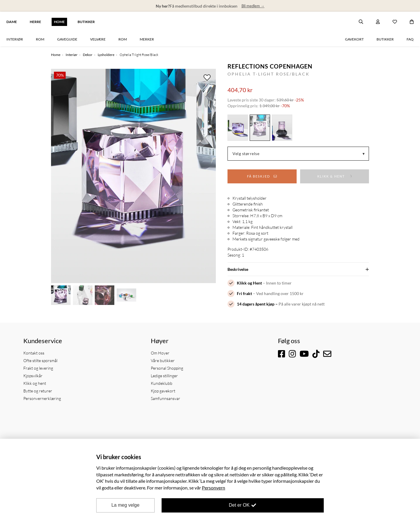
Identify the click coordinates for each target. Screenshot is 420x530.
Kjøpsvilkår (33, 376)
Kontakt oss (34, 353)
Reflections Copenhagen (270, 66)
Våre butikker (163, 360)
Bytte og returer (38, 391)
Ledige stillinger (164, 376)
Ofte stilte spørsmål (40, 360)
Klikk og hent (35, 383)
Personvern (213, 488)
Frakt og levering (38, 368)
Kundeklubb (162, 383)
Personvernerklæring (42, 398)
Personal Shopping (167, 368)
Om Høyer (160, 353)
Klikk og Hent (249, 283)
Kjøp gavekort (163, 391)
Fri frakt (244, 293)
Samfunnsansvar (166, 398)
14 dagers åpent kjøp (256, 304)
